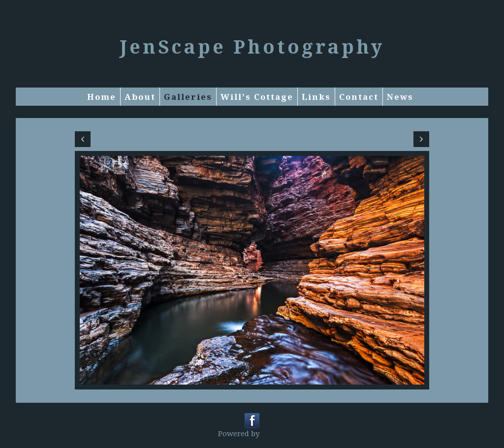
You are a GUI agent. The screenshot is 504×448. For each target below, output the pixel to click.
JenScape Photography (252, 46)
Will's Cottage (257, 97)
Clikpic (274, 433)
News (400, 97)
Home (102, 97)
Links (316, 97)
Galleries (188, 97)
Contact (359, 97)
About (140, 97)
